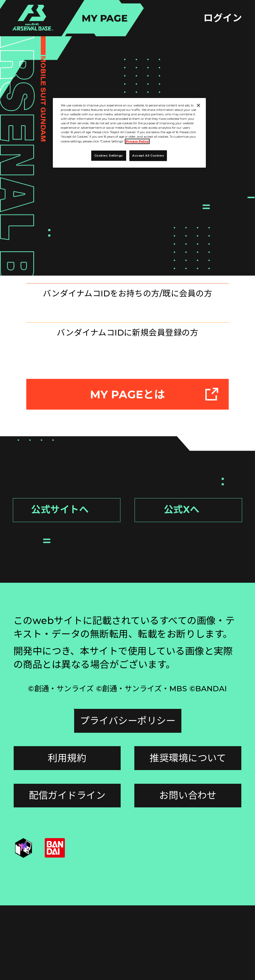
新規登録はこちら (128, 375)
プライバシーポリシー (188, 795)
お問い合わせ (188, 870)
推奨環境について (188, 833)
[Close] (198, 105)
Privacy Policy (137, 141)
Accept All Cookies (148, 156)
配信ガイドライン (67, 870)
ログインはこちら (128, 299)
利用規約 (67, 833)
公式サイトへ (72, 587)
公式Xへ (199, 587)
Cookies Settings (67, 795)
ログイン (223, 18)
